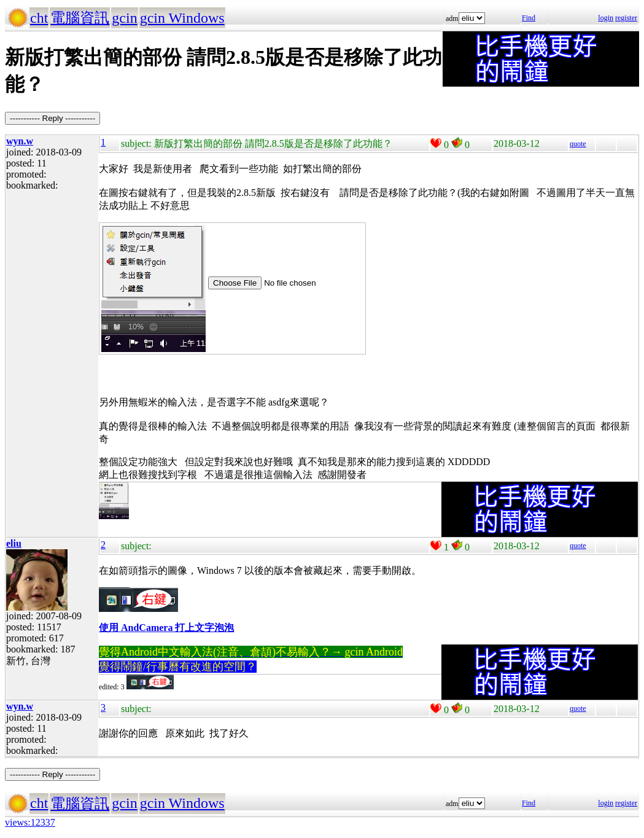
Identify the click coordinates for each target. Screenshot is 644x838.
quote (578, 144)
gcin (124, 18)
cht (39, 18)
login (606, 18)
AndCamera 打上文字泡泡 (177, 628)
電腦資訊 (80, 18)
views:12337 (30, 822)
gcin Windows (182, 18)
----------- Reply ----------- (52, 118)
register (626, 18)
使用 (110, 628)
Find (529, 18)
